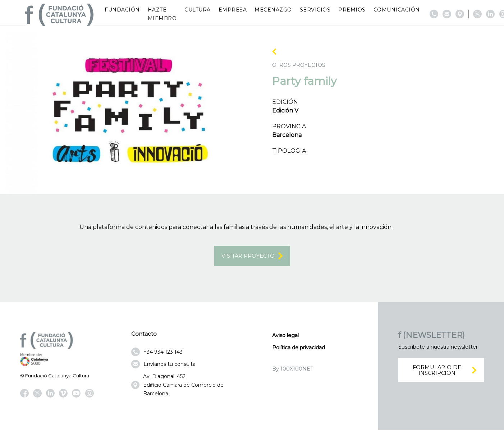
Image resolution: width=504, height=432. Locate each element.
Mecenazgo (273, 10)
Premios (352, 10)
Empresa (233, 10)
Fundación (122, 10)
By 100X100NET (293, 370)
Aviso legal (285, 337)
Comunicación (397, 10)
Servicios (315, 10)
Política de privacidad (299, 349)
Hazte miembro (162, 14)
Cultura (198, 10)
